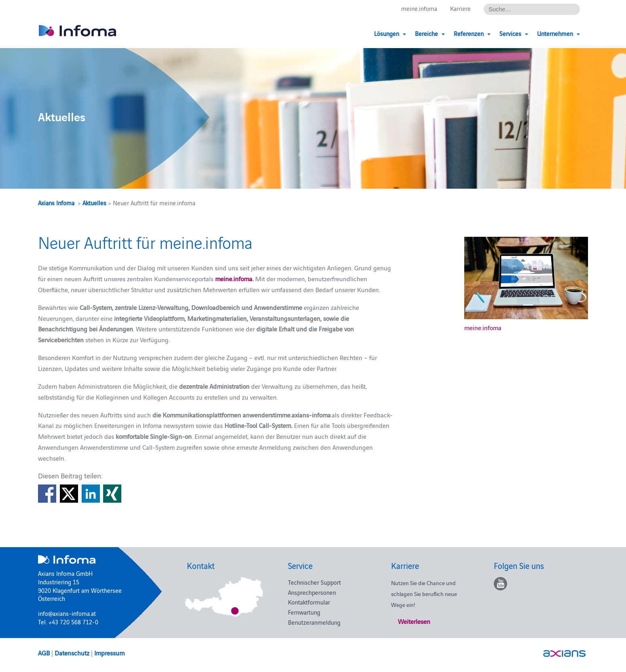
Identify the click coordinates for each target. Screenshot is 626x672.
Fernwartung (304, 612)
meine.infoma (419, 9)
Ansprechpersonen (312, 592)
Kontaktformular (309, 602)
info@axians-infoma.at (67, 613)
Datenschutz (72, 653)
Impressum (109, 653)
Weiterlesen (414, 621)
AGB (44, 653)
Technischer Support (314, 582)
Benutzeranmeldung (314, 622)
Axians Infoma (56, 203)
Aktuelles (94, 203)
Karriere (460, 9)
